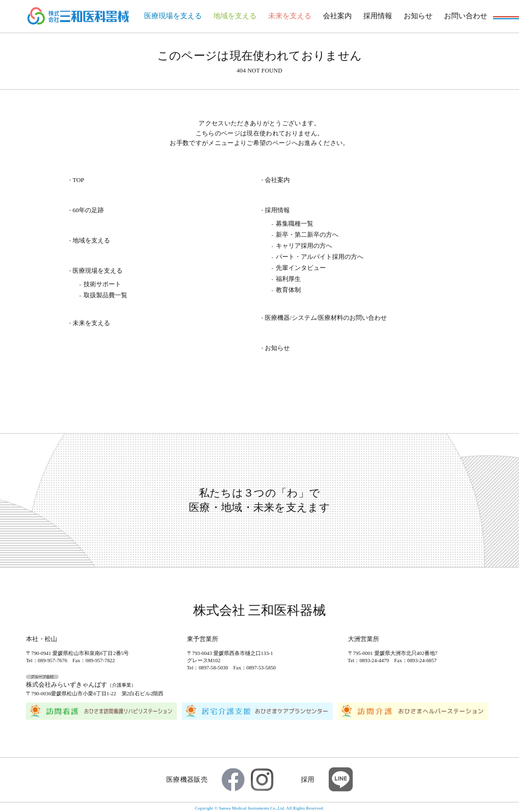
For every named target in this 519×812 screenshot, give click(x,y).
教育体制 (288, 290)
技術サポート (102, 284)
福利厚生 (288, 279)
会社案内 (337, 16)
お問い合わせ (466, 16)
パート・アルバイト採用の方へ (320, 257)
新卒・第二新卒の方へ (307, 235)
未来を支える (290, 16)
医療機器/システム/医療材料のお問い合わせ (326, 318)
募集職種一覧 (295, 224)
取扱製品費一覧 (105, 295)
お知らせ (418, 16)
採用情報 (378, 16)
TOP (78, 180)
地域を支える (235, 16)
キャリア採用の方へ (304, 246)
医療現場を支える (173, 16)
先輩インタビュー (301, 268)
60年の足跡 (88, 211)
